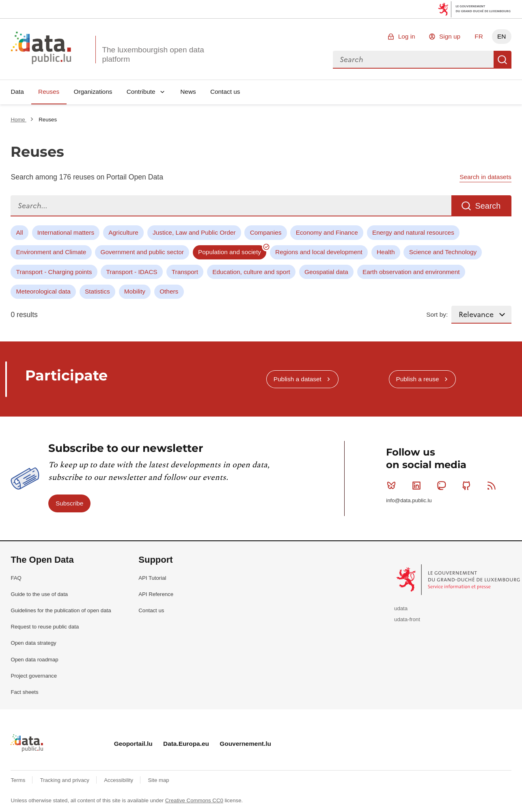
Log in (407, 36)
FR (479, 36)
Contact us (225, 92)
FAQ (16, 578)
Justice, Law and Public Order (194, 232)
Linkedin (418, 486)
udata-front (407, 619)
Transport (185, 272)
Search (503, 60)
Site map (159, 780)
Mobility (135, 291)
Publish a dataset (298, 379)
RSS (493, 486)
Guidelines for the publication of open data (61, 610)
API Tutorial (152, 578)
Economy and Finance (327, 232)
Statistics (97, 291)
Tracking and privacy (66, 780)
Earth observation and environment (411, 272)
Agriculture (123, 232)
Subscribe (69, 503)
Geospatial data (326, 272)
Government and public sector (142, 252)
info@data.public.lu (409, 500)
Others (169, 291)
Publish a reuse (417, 379)
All (20, 232)
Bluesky (393, 486)
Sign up (450, 36)
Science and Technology (443, 252)
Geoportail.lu (133, 744)
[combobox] (413, 60)
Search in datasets (485, 177)
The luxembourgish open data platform (153, 54)
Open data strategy (33, 643)
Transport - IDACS (132, 272)
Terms (19, 780)
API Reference (156, 594)
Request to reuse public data (45, 627)
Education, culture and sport (251, 272)
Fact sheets (24, 692)
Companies (266, 232)
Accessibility (119, 780)
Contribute (141, 92)
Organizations (93, 92)
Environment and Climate (51, 252)
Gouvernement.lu (245, 744)
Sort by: (437, 314)
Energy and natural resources (413, 232)
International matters (66, 232)
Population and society (230, 252)
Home (18, 120)
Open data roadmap (34, 660)
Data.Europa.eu (186, 744)
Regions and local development (319, 252)
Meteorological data (43, 291)
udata (401, 608)
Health (386, 252)
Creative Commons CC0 (194, 800)
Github (468, 486)
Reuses (49, 92)
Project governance (34, 676)
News (188, 92)
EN (502, 36)
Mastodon (443, 486)
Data (17, 92)
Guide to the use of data (39, 594)
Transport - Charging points (54, 272)
